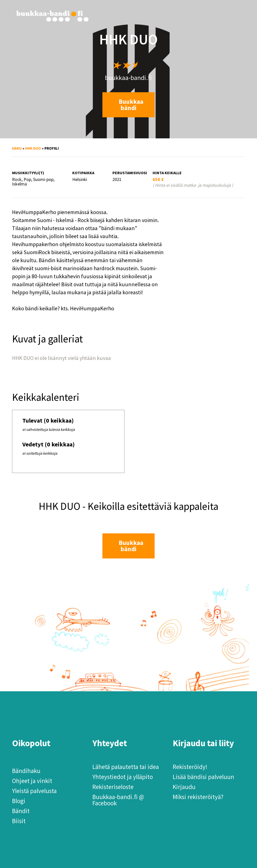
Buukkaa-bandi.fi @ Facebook (118, 800)
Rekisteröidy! (190, 767)
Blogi (19, 801)
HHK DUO (33, 148)
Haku (17, 148)
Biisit (19, 821)
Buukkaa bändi (131, 105)
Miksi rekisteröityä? (198, 797)
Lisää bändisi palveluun (203, 777)
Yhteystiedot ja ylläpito (123, 777)
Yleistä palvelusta (34, 791)
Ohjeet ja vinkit (32, 781)
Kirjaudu (184, 787)
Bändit (21, 811)
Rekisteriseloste (113, 787)
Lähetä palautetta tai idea (126, 767)
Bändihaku (26, 771)
